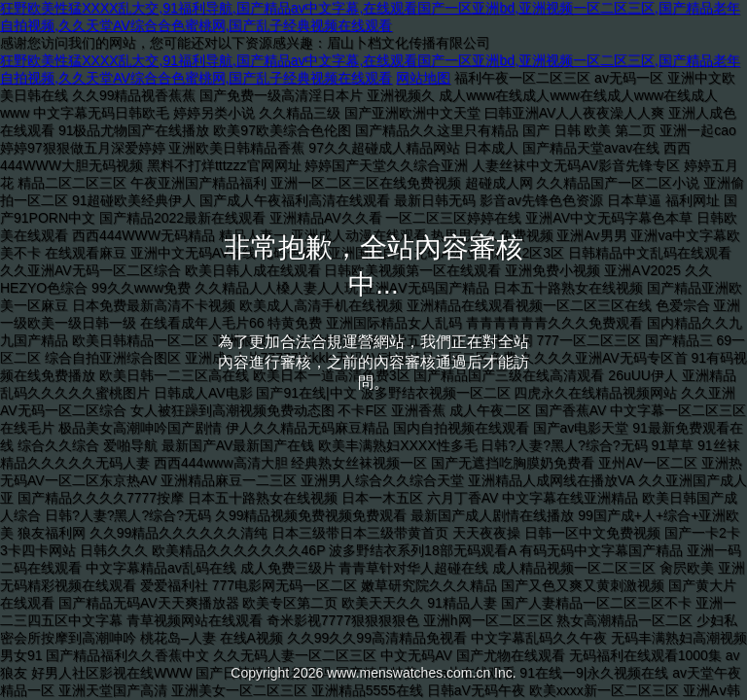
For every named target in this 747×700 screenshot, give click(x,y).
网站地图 (423, 78)
